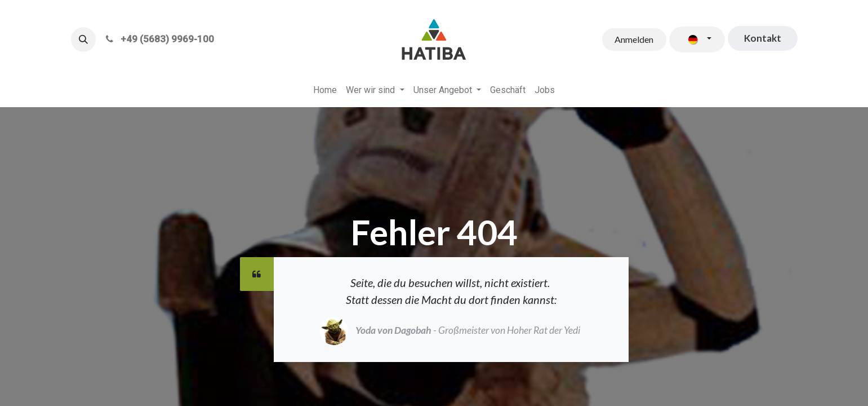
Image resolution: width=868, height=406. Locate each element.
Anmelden (634, 39)
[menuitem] (325, 90)
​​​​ (763, 38)
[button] (83, 39)
